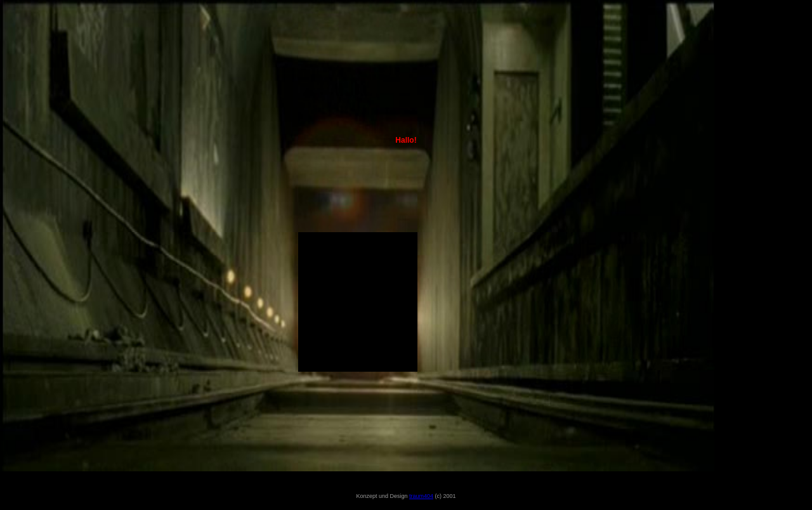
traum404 (421, 496)
